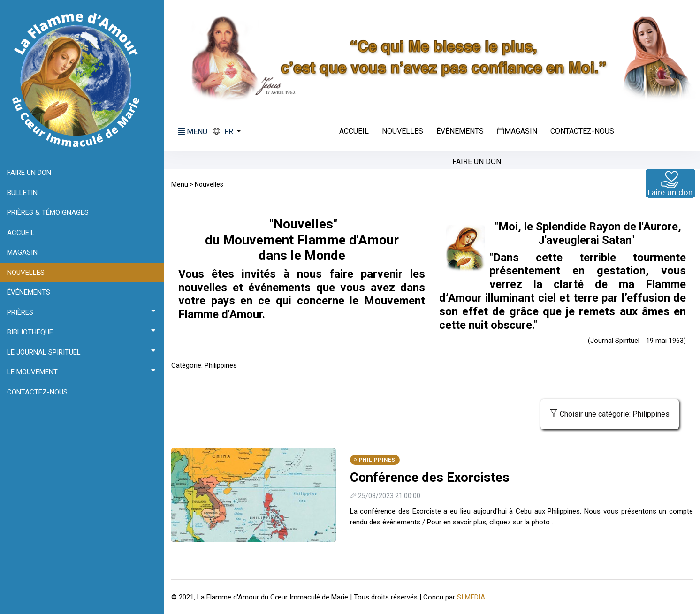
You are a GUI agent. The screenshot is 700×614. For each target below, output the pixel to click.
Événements (460, 131)
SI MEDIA (471, 597)
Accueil (354, 131)
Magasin (517, 131)
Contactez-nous (582, 131)
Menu (180, 184)
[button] (227, 132)
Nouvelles (403, 131)
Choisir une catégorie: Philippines (610, 414)
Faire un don (477, 162)
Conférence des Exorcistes (430, 477)
